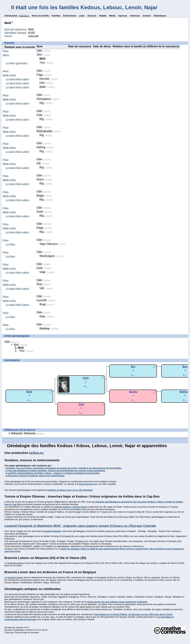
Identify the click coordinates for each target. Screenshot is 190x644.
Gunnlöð (46, 300)
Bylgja (45, 196)
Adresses (135, 16)
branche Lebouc (16, 563)
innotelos (10, 468)
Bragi (47, 304)
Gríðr (44, 268)
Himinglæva (48, 99)
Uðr (43, 163)
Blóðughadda (49, 131)
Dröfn (44, 212)
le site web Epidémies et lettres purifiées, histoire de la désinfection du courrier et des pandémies (55, 471)
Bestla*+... (133, 396)
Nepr (47, 316)
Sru (52, 617)
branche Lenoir (15, 577)
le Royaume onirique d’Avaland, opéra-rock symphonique (35, 476)
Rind (44, 284)
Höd (46, 83)
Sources (92, 16)
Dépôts (103, 16)
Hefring (45, 147)
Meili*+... (29, 396)
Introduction (11, 16)
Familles (56, 16)
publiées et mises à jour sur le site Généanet (70, 490)
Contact (147, 16)
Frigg (44, 75)
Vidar (47, 272)
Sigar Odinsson (53, 244)
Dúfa (44, 115)
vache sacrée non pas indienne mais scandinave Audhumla (117, 602)
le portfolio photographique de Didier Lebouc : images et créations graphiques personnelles (53, 473)
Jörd (43, 55)
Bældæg (49, 328)
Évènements (70, 16)
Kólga (44, 228)
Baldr (47, 87)
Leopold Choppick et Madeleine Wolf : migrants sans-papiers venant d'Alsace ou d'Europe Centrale (80, 526)
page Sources (86, 484)
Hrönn (45, 179)
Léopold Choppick (52, 531)
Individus (24, 16)
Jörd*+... (81, 409)
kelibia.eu (36, 453)
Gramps (20, 627)
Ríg (46, 103)
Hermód (49, 79)
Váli (46, 288)
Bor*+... (133, 371)
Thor (47, 63)
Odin (44, 51)
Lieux (82, 16)
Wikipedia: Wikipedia (27, 433)
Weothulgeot (51, 256)
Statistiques (160, 16)
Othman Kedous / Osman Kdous (71, 507)
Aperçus (123, 16)
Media (112, 16)
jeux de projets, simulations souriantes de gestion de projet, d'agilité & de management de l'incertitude (69, 468)
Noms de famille (40, 16)
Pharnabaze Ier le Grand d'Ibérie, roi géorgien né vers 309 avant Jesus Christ (133, 614)
